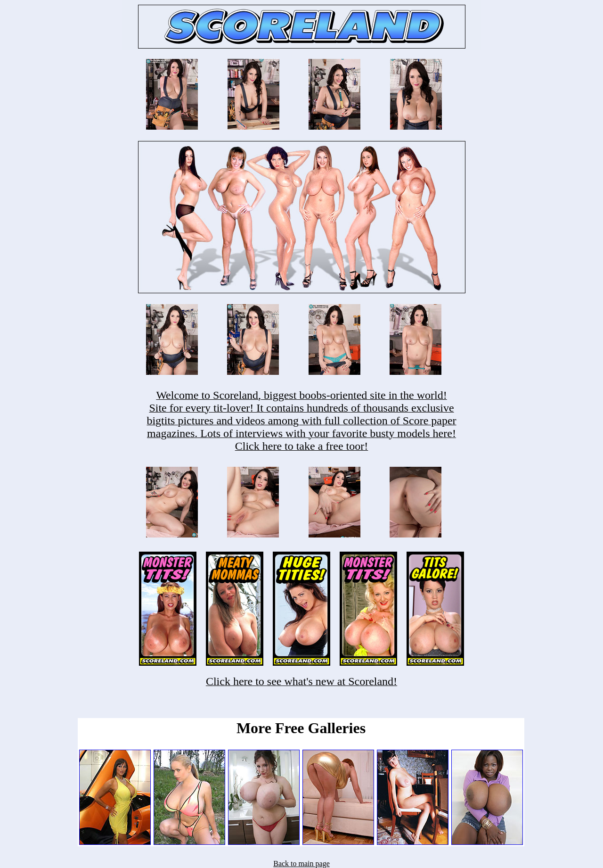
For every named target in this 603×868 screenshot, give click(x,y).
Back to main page (301, 864)
